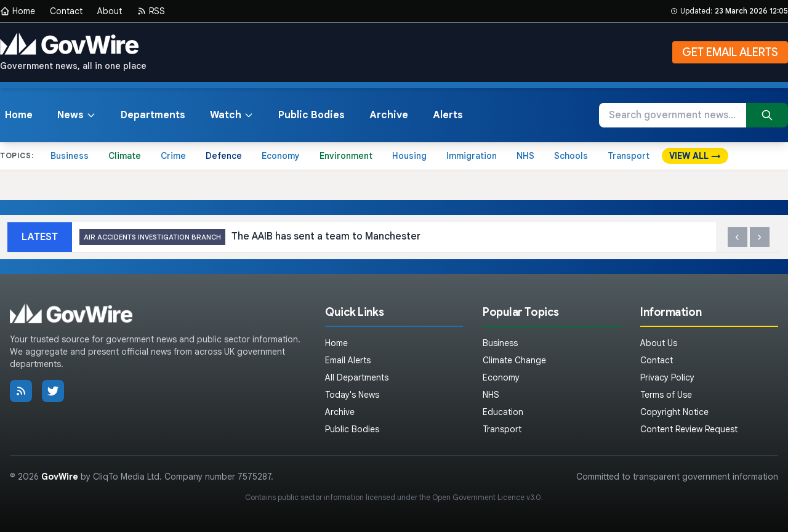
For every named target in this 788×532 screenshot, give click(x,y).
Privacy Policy (667, 377)
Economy (281, 156)
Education (503, 412)
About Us (659, 343)
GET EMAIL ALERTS (730, 52)
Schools (571, 156)
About (110, 11)
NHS (525, 156)
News (77, 115)
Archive (389, 115)
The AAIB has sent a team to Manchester (250, 237)
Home (18, 11)
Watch (232, 115)
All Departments (357, 377)
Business (70, 156)
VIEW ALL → (695, 156)
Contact (66, 11)
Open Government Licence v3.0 (487, 497)
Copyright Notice (674, 412)
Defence (224, 156)
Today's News (352, 395)
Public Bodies (312, 115)
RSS (151, 11)
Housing (409, 156)
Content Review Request (689, 429)
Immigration (472, 156)
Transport (629, 156)
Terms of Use (666, 395)
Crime (173, 156)
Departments (153, 115)
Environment (346, 156)
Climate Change (514, 360)
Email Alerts (348, 360)
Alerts (448, 115)
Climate (125, 156)
